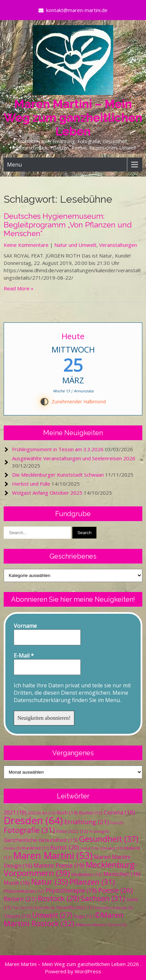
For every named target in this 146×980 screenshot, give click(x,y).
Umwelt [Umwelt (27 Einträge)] (52, 915)
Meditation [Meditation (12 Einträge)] (87, 874)
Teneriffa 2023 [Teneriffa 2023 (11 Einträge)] (74, 908)
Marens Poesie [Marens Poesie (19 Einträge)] (59, 865)
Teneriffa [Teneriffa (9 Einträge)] (44, 908)
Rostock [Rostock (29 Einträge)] (59, 898)
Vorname (25, 626)
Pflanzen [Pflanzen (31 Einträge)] (92, 882)
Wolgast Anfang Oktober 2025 (47, 493)
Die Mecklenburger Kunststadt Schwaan (58, 475)
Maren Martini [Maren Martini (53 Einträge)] (53, 855)
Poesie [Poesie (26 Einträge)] (116, 890)
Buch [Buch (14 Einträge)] (67, 812)
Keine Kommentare (26, 245)
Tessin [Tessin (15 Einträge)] (17, 916)
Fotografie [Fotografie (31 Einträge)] (29, 830)
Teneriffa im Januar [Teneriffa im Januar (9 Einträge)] (113, 908)
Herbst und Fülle (31, 484)
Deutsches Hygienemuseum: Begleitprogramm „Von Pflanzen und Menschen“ (68, 225)
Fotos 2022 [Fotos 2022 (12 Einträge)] (72, 831)
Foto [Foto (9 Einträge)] (117, 823)
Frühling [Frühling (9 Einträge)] (99, 831)
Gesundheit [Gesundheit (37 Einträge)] (109, 839)
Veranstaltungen (118, 245)
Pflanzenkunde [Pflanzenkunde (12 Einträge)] (24, 891)
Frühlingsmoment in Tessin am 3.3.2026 (58, 449)
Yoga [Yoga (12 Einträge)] (83, 916)
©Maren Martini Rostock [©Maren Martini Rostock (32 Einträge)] (64, 919)
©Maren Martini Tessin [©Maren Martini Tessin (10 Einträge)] (101, 925)
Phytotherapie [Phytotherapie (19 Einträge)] (71, 890)
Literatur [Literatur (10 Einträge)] (111, 848)
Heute (73, 336)
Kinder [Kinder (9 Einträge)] (12, 848)
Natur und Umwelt (75, 245)
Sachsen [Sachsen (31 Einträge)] (103, 898)
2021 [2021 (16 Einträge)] (15, 812)
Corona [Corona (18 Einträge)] (119, 812)
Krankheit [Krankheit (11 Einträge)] (35, 848)
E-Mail (24, 656)
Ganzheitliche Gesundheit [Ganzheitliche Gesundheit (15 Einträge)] (41, 840)
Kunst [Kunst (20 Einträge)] (65, 847)
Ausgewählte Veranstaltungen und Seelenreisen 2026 (74, 458)
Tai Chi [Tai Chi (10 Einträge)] (22, 908)
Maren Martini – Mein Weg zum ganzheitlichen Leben (73, 118)
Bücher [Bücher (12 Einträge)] (91, 813)
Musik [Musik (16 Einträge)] (17, 883)
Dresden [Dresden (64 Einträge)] (33, 820)
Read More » (19, 288)
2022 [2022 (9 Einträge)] (34, 813)
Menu (14, 165)
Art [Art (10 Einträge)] (49, 813)
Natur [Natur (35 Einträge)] (50, 882)
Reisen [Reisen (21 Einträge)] (20, 899)
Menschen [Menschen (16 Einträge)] (122, 874)
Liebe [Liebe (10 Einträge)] (89, 848)
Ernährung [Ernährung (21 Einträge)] (87, 822)
